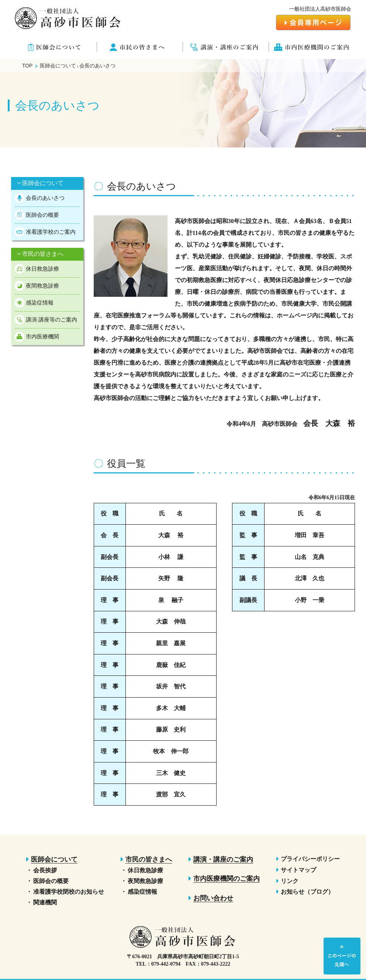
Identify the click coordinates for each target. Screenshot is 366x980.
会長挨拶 (45, 870)
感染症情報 (40, 303)
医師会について (40, 183)
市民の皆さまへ (40, 254)
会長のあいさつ (45, 198)
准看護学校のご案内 (51, 232)
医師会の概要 (42, 215)
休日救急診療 (42, 269)
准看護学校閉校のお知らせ (69, 892)
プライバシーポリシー (310, 859)
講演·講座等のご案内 (51, 319)
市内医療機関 (42, 336)
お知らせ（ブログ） (307, 892)
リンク (290, 881)
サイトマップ (298, 870)
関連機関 (45, 902)
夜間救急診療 (42, 286)
